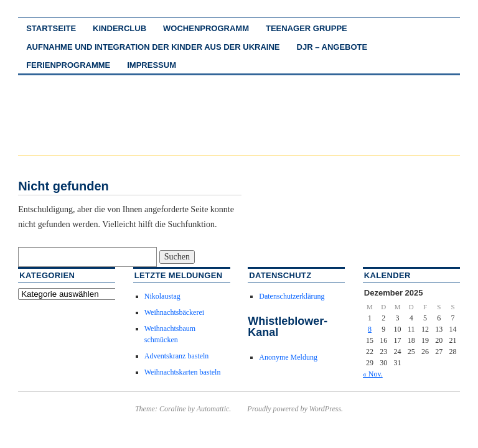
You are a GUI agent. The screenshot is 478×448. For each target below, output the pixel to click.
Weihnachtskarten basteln (183, 372)
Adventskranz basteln (177, 356)
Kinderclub (119, 28)
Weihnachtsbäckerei (174, 312)
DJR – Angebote (332, 47)
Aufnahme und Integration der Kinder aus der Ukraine (153, 47)
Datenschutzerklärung (292, 296)
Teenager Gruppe (307, 28)
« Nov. (373, 374)
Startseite (51, 28)
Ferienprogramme (68, 65)
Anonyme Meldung (288, 357)
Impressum (152, 65)
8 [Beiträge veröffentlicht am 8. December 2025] (370, 329)
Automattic (213, 409)
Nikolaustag (162, 296)
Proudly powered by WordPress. (295, 409)
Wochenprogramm (206, 28)
